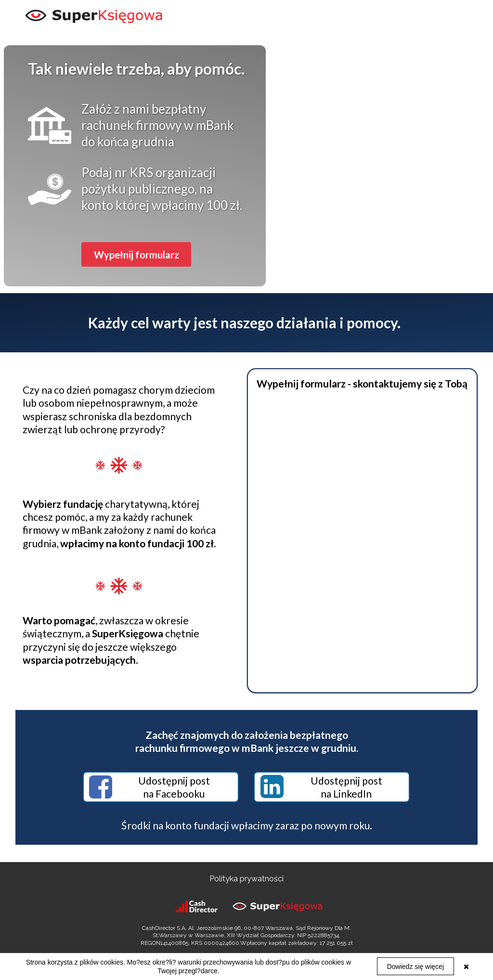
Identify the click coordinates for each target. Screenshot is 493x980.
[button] (136, 254)
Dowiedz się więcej (415, 967)
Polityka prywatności (246, 879)
